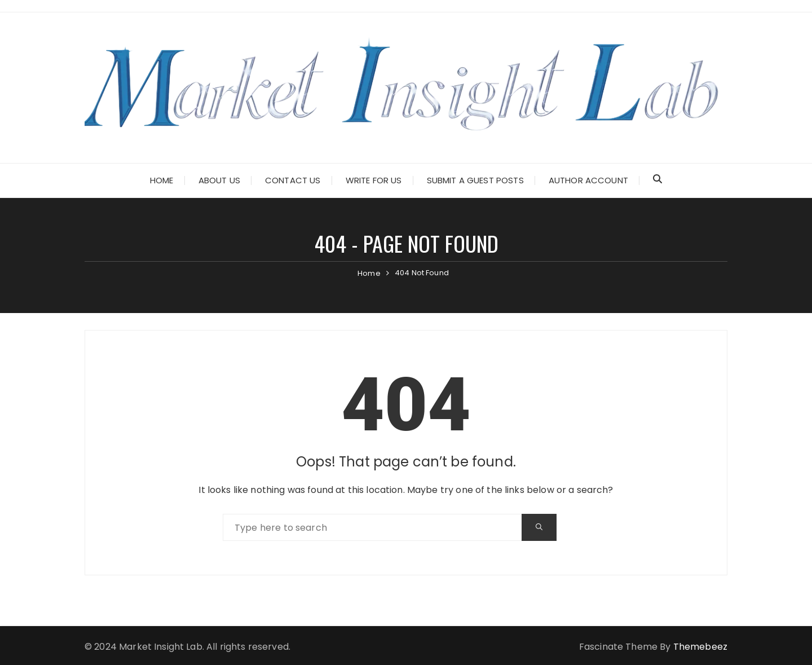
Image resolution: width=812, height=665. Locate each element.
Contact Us (293, 180)
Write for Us (374, 180)
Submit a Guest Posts (475, 180)
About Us (219, 180)
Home (162, 180)
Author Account (588, 180)
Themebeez (700, 647)
